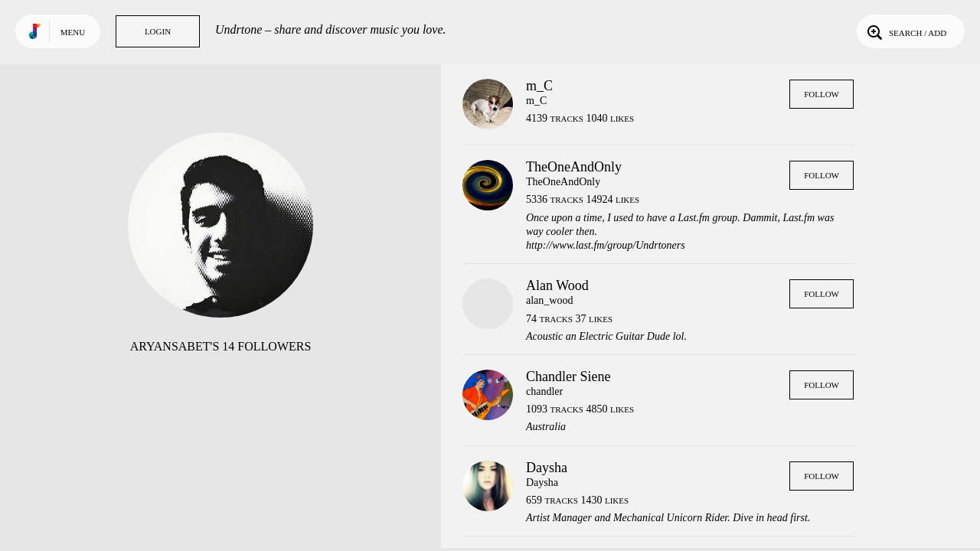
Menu (73, 32)
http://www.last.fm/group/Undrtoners (606, 245)
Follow (822, 94)
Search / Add (905, 31)
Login (158, 31)
